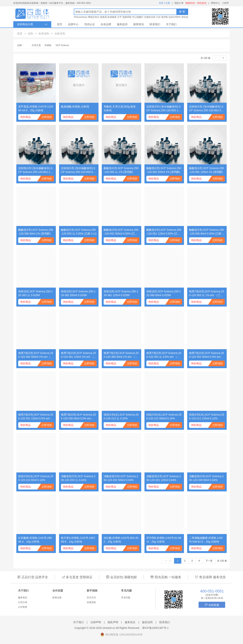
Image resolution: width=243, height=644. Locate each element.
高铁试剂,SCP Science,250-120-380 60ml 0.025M (164, 293)
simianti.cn (109, 628)
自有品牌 (106, 24)
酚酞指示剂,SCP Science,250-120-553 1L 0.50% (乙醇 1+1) (79, 232)
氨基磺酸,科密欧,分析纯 (75, 107)
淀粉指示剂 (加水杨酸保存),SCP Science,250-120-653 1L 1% (163, 109)
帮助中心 (215, 3)
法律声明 (96, 622)
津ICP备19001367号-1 (155, 628)
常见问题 (126, 598)
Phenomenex (81, 17)
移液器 (103, 17)
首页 (60, 24)
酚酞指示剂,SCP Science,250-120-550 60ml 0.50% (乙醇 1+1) (206, 232)
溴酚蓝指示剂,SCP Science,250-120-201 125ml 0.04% (164, 478)
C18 (158, 17)
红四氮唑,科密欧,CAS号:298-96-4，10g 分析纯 (35, 540)
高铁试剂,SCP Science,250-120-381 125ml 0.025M (121, 293)
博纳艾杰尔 (94, 17)
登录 (161, 3)
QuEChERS (174, 17)
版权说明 (147, 622)
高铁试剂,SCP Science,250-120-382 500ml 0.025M (78, 293)
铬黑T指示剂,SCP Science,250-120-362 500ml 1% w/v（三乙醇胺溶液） (36, 355)
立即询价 (47, 117)
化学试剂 (44, 34)
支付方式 (91, 598)
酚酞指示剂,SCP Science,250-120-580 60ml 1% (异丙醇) (36, 232)
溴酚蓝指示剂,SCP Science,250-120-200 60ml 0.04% (206, 478)
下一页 (209, 561)
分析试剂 (60, 34)
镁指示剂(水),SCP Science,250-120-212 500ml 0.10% (164, 417)
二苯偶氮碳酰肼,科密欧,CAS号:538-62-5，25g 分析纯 (206, 540)
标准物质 (112, 17)
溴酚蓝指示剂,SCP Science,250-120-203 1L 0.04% (78, 478)
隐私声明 (113, 622)
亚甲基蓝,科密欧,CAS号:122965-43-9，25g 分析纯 (36, 108)
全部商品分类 (32, 24)
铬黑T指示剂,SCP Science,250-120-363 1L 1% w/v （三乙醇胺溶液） (207, 293)
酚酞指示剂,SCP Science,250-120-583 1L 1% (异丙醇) (121, 170)
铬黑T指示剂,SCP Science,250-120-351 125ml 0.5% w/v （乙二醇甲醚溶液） (36, 417)
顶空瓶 (164, 17)
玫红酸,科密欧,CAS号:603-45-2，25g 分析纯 (121, 540)
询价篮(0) (202, 3)
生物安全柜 (150, 17)
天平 (119, 17)
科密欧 (48, 45)
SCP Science (62, 45)
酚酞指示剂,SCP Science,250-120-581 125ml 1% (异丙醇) (206, 170)
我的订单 (179, 3)
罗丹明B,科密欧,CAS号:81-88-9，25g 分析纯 (164, 540)
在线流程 (91, 602)
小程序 (225, 3)
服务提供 (122, 24)
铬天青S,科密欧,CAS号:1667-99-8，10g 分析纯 (78, 540)
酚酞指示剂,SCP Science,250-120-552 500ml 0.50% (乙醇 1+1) (121, 232)
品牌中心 (73, 24)
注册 (168, 3)
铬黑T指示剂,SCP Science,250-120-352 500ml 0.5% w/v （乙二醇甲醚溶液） (207, 355)
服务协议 (23, 598)
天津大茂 (36, 45)
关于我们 (171, 24)
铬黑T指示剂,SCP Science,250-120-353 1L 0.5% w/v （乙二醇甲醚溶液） (164, 355)
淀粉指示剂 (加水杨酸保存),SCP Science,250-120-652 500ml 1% (206, 109)
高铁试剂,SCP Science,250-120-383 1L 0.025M (36, 293)
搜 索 (182, 12)
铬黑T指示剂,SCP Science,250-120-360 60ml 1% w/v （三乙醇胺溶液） (121, 355)
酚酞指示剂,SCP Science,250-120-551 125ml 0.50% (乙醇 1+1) (164, 232)
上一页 (168, 561)
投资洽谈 (57, 598)
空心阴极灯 (138, 17)
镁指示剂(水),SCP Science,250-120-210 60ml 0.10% (36, 478)
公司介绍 (23, 602)
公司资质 (23, 607)
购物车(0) (190, 3)
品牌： (21, 45)
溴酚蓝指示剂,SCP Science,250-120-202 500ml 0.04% (121, 478)
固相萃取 (127, 17)
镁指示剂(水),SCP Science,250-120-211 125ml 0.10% (207, 417)
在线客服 (212, 605)
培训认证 (90, 24)
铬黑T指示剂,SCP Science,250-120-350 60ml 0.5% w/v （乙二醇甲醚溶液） (78, 417)
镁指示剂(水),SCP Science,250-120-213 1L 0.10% (121, 417)
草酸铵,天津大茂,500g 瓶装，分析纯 (121, 108)
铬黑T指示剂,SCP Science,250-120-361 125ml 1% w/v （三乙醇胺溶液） (79, 355)
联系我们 (155, 24)
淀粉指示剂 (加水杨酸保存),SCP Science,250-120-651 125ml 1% (36, 170)
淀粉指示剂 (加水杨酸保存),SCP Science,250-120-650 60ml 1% (79, 170)
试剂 (30, 34)
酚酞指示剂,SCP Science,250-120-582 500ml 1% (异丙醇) (164, 170)
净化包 (185, 17)
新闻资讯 (139, 24)
